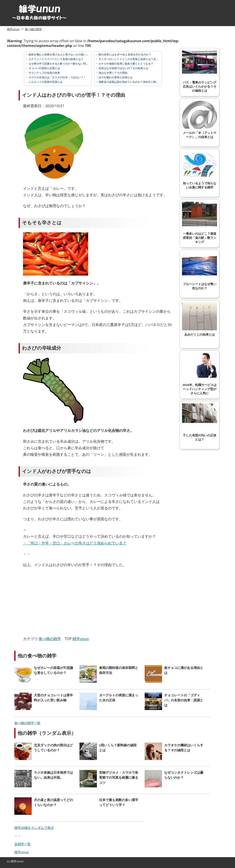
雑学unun (13, 29)
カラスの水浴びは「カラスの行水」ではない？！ (57, 77)
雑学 (14, 861)
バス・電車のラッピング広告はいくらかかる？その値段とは (199, 71)
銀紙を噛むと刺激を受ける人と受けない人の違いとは (60, 54)
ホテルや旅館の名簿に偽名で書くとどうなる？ (126, 64)
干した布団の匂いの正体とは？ (199, 422)
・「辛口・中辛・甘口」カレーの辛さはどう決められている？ (75, 543)
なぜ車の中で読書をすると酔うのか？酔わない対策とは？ (62, 64)
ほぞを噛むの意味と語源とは (115, 77)
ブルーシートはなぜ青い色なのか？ (199, 271)
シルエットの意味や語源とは (45, 82)
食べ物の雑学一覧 (27, 723)
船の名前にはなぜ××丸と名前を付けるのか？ (125, 54)
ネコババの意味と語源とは (44, 68)
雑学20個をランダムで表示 (34, 828)
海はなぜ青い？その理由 (113, 73)
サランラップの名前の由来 (44, 73)
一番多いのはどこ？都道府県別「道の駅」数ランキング (199, 223)
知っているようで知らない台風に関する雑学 (199, 170)
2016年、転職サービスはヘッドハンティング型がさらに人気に (199, 374)
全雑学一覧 (22, 844)
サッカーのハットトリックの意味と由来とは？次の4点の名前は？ (137, 59)
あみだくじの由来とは (199, 319)
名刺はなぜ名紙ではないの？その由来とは (123, 68)
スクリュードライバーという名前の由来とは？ (56, 59)
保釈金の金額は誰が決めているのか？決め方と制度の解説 (132, 82)
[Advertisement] (60, 603)
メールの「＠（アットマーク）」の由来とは (199, 120)
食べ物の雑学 (33, 29)
